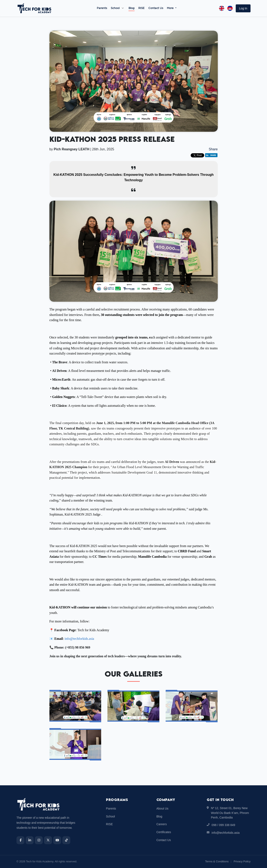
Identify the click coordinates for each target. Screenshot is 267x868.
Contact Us (156, 8)
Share (213, 149)
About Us (162, 808)
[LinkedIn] (30, 840)
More (171, 8)
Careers (162, 824)
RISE (141, 8)
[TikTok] (66, 840)
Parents (102, 8)
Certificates (164, 832)
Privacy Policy (242, 861)
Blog (132, 8)
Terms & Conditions (217, 861)
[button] (243, 8)
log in (243, 8)
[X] (48, 840)
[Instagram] (39, 840)
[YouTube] (57, 840)
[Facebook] (20, 840)
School (115, 8)
